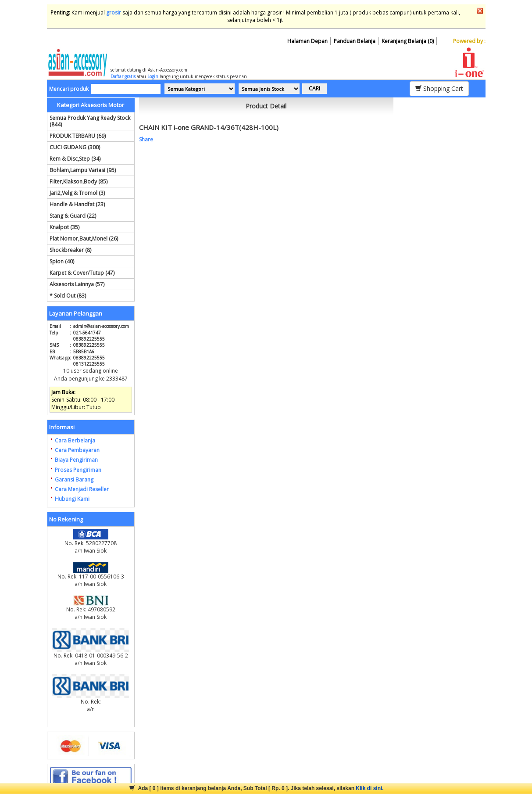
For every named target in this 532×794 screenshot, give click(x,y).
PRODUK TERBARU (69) (78, 136)
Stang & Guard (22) (73, 216)
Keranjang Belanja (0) (408, 41)
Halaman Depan (307, 41)
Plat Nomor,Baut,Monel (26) (84, 239)
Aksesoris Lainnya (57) (77, 284)
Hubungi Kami (72, 499)
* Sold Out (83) (68, 296)
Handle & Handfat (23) (77, 204)
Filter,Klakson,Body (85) (79, 181)
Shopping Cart (439, 88)
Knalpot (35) (64, 227)
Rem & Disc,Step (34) (75, 159)
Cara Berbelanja (75, 440)
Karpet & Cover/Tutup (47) (82, 273)
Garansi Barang (74, 480)
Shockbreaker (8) (70, 250)
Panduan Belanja (355, 41)
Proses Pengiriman (78, 470)
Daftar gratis (123, 76)
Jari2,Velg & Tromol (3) (77, 193)
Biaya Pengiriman (76, 460)
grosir (114, 13)
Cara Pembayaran (77, 450)
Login (153, 76)
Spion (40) (62, 261)
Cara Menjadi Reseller (82, 489)
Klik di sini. (370, 788)
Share (146, 139)
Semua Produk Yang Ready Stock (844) (90, 121)
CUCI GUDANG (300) (75, 147)
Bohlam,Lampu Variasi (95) (83, 170)
